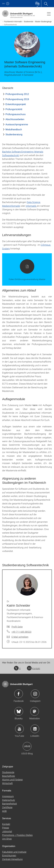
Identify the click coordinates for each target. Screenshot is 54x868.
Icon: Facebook (19, 694)
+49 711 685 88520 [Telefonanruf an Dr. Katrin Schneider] (21, 632)
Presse (6, 828)
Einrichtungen (9, 855)
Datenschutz (9, 800)
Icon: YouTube (19, 729)
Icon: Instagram (35, 694)
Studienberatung (14, 135)
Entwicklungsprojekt (16, 104)
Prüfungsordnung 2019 (17, 99)
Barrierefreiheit (10, 804)
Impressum (8, 796)
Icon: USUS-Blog (27, 746)
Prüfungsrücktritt (14, 109)
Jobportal (7, 831)
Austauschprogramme (17, 124)
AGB (4, 811)
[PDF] (27, 269)
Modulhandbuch (14, 129)
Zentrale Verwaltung (12, 859)
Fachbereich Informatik (13, 22)
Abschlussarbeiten (15, 119)
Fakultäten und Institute (14, 852)
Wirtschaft (7, 783)
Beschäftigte (8, 776)
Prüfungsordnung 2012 (17, 94)
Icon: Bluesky (19, 711)
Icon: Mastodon (35, 711)
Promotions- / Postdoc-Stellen (17, 835)
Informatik (31, 206)
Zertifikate (7, 807)
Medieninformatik (11, 206)
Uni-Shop (7, 839)
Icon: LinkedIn (35, 729)
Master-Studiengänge (43, 22)
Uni (3, 4)
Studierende (28, 22)
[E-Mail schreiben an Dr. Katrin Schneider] (18, 637)
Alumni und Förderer (12, 779)
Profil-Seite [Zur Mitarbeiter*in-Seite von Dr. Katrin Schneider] (17, 627)
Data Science (33, 202)
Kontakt (33, 668)
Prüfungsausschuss (16, 114)
